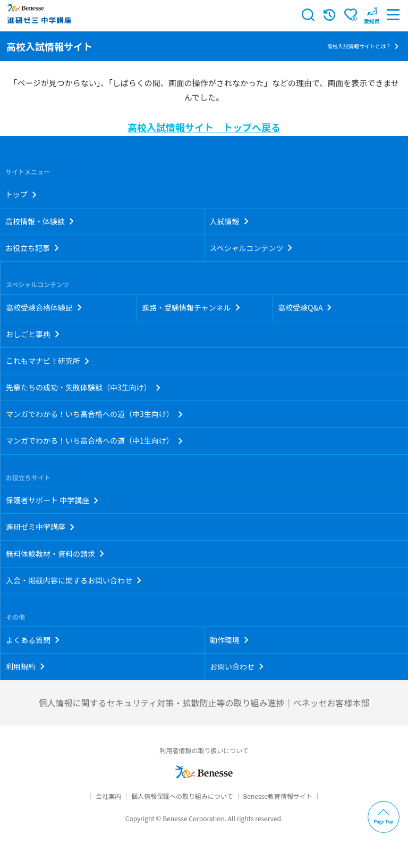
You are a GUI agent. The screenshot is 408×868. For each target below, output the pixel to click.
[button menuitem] (372, 15)
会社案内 (108, 796)
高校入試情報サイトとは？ (359, 46)
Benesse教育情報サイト (277, 796)
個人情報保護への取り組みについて (182, 796)
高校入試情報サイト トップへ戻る (204, 127)
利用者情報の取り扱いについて (204, 750)
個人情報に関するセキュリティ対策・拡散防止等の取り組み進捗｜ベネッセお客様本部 (204, 703)
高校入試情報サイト (49, 46)
